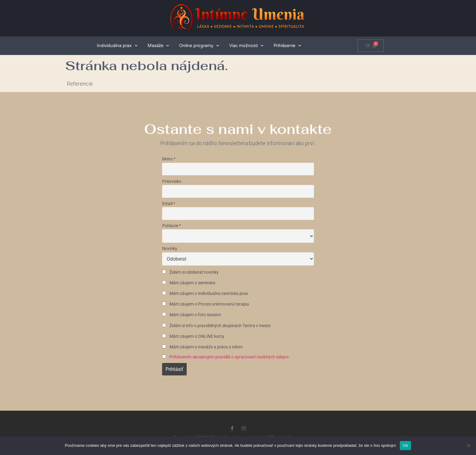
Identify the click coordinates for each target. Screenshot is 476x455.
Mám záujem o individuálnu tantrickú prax (205, 294)
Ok (405, 445)
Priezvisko (172, 181)
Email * (169, 204)
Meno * (169, 159)
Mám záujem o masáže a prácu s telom (202, 347)
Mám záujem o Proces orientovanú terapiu (206, 304)
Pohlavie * (172, 226)
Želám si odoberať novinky (190, 272)
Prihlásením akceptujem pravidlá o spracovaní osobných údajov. (229, 357)
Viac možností (246, 46)
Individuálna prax (117, 46)
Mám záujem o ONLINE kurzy (193, 336)
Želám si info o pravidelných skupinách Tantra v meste (216, 326)
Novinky (170, 249)
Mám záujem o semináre (189, 283)
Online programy (199, 46)
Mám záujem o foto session (192, 315)
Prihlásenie (287, 46)
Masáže (158, 46)
